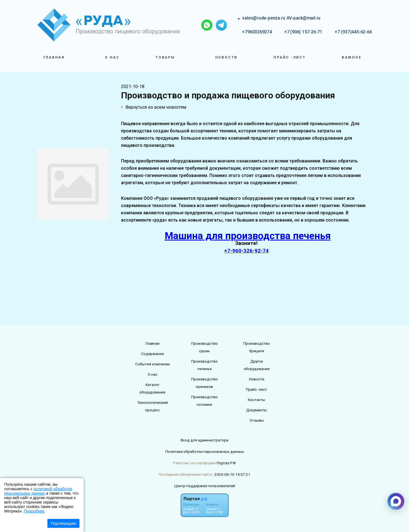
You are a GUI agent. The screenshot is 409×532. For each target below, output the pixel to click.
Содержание (153, 354)
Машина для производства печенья (248, 236)
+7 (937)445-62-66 (353, 32)
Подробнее (34, 511)
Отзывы (257, 420)
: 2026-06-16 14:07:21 (232, 474)
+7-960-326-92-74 (246, 251)
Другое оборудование (257, 365)
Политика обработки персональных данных (205, 451)
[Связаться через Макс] (396, 501)
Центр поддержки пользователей (205, 486)
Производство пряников (204, 383)
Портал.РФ (226, 463)
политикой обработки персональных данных (38, 491)
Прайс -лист (290, 57)
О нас (112, 57)
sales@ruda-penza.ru (263, 18)
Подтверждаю (63, 523)
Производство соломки (204, 401)
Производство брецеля (257, 347)
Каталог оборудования (152, 388)
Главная (153, 343)
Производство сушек (204, 347)
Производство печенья (204, 365)
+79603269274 (257, 32)
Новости (226, 57)
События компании (153, 364)
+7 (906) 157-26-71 (303, 32)
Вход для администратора (204, 440)
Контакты (256, 400)
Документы (256, 410)
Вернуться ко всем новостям (154, 107)
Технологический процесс (153, 406)
